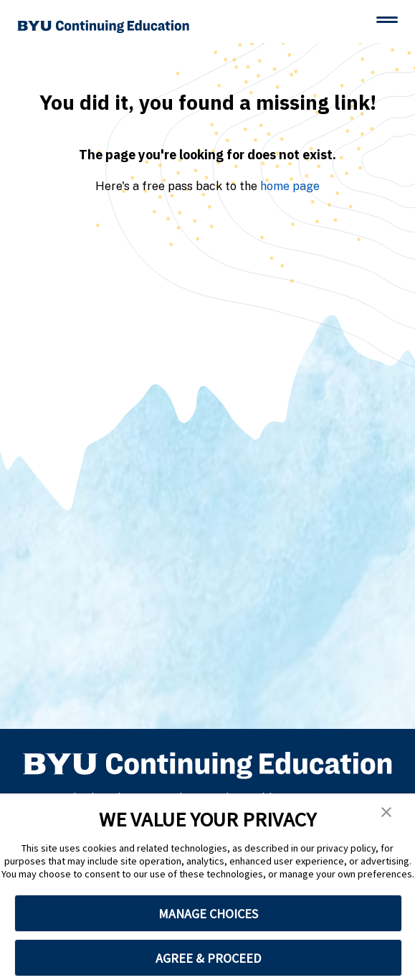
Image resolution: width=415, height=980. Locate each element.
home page (290, 186)
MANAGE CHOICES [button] (208, 914)
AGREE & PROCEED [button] (208, 958)
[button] (386, 812)
